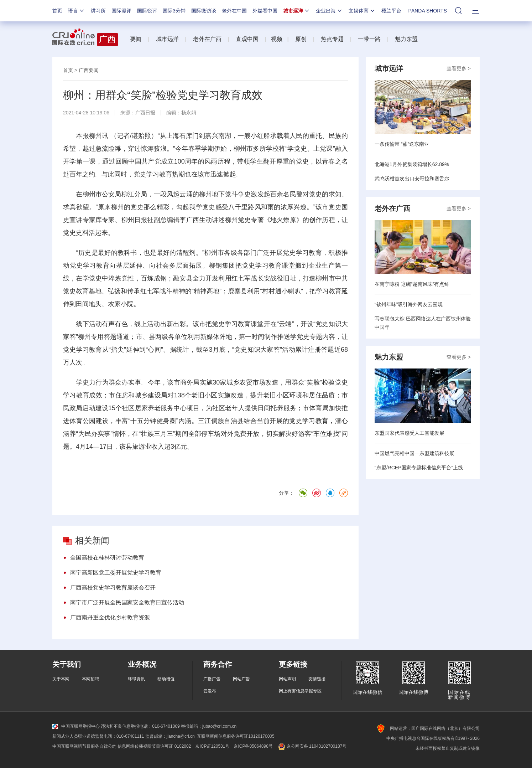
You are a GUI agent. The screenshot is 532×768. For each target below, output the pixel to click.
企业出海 (329, 11)
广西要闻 (89, 70)
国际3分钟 (174, 11)
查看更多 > (459, 68)
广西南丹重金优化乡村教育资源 (110, 617)
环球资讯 (136, 679)
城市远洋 (297, 11)
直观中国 (247, 39)
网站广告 (241, 679)
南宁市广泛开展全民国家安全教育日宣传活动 (127, 602)
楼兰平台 (391, 11)
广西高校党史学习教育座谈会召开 (113, 587)
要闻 (136, 39)
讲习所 (98, 11)
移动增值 (166, 679)
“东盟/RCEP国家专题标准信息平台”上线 (419, 468)
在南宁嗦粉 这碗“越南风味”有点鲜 (412, 284)
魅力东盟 (406, 39)
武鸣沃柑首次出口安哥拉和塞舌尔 (412, 179)
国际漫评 (121, 11)
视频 (277, 39)
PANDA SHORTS (428, 11)
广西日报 (145, 113)
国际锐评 (147, 11)
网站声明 (287, 679)
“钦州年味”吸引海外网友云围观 (409, 304)
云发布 (210, 691)
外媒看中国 (265, 11)
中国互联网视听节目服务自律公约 (84, 746)
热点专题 (332, 39)
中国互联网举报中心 (76, 726)
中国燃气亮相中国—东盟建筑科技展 (414, 453)
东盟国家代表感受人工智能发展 (410, 433)
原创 (301, 39)
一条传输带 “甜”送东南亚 (402, 144)
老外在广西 (207, 39)
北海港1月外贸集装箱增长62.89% (412, 164)
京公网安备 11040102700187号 (312, 746)
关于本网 (61, 679)
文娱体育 (362, 11)
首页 (57, 11)
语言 (77, 11)
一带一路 (369, 39)
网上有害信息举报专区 (300, 691)
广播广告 (212, 679)
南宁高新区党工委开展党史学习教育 (116, 573)
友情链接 (317, 679)
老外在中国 (234, 11)
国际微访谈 (204, 11)
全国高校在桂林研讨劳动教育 (107, 558)
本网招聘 (90, 679)
